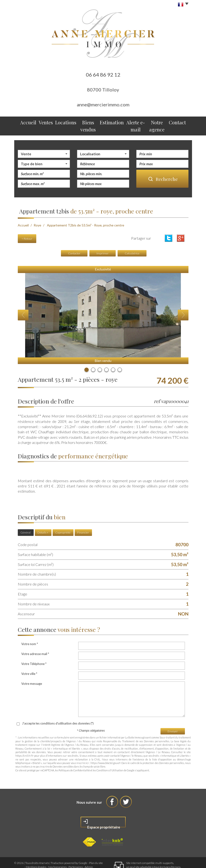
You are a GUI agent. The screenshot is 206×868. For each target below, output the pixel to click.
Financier (83, 521)
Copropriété (63, 521)
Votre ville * (29, 661)
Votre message (32, 671)
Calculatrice (132, 242)
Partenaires (76, 854)
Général (25, 521)
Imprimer (103, 242)
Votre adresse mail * (35, 641)
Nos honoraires (57, 854)
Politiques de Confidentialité (74, 757)
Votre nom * (30, 631)
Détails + (43, 521)
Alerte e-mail (131, 121)
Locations (61, 121)
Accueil (26, 121)
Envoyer (173, 718)
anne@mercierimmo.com (103, 104)
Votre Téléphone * (34, 651)
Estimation (107, 121)
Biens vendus (84, 121)
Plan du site (96, 850)
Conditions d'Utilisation (110, 757)
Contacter (74, 242)
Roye (37, 216)
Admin (89, 854)
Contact (179, 121)
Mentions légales (36, 854)
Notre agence (157, 121)
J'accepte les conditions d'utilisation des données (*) (58, 710)
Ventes (43, 121)
